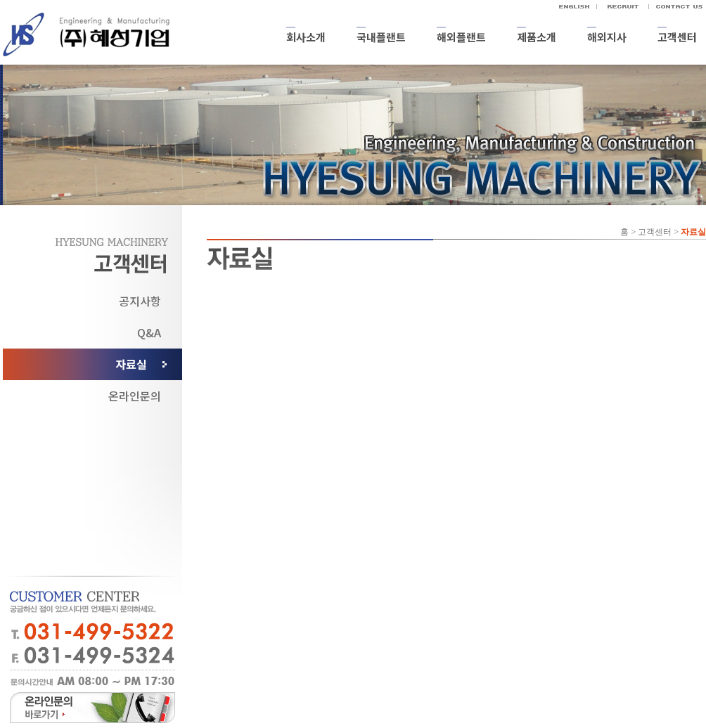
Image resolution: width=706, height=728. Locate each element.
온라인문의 (135, 396)
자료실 (131, 364)
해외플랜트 (461, 37)
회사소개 (306, 37)
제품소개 (537, 37)
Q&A (149, 332)
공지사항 (140, 301)
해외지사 (607, 37)
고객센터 (677, 37)
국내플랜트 (381, 37)
